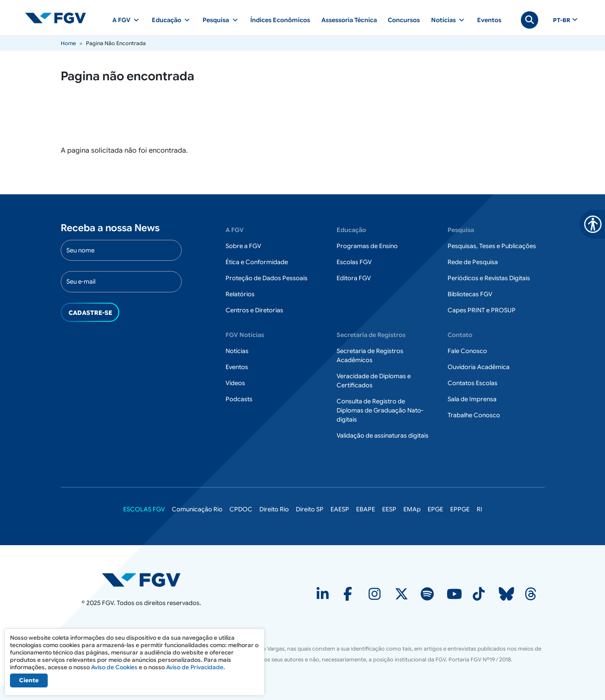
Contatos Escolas (473, 383)
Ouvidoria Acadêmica (479, 367)
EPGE (435, 509)
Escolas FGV (354, 262)
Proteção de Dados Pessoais (267, 278)
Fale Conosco (467, 351)
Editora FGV (354, 278)
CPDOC (241, 509)
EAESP (340, 509)
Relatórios (240, 294)
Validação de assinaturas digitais (383, 435)
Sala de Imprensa (472, 399)
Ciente (29, 680)
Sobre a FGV (243, 246)
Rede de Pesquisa (473, 262)
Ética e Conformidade (257, 262)
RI (479, 509)
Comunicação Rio (197, 509)
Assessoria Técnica (349, 20)
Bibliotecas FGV (470, 294)
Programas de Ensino (367, 246)
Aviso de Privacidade (195, 667)
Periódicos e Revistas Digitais (489, 278)
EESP (389, 509)
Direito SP (310, 509)
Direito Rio (274, 509)
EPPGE (460, 509)
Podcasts (239, 399)
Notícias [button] (443, 20)
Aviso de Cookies (114, 667)
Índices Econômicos (280, 20)
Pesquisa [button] (216, 20)
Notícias (237, 351)
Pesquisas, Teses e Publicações (492, 246)
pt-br (562, 20)
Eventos (489, 20)
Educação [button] (167, 20)
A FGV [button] (121, 20)
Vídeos (235, 383)
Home (68, 43)
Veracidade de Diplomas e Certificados (374, 381)
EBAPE (366, 509)
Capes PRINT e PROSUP (482, 310)
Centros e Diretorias (254, 310)
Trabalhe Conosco (474, 415)
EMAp (412, 509)
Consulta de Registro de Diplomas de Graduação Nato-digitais (380, 410)
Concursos (404, 20)
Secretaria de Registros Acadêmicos (370, 355)
